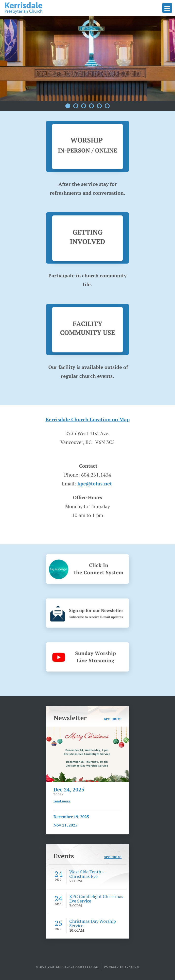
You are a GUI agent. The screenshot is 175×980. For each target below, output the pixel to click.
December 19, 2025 (71, 817)
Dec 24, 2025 (69, 789)
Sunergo (132, 967)
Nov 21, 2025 (65, 825)
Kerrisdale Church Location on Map (88, 420)
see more (113, 718)
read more (62, 801)
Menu (167, 8)
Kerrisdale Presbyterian (24, 8)
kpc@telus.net (95, 484)
